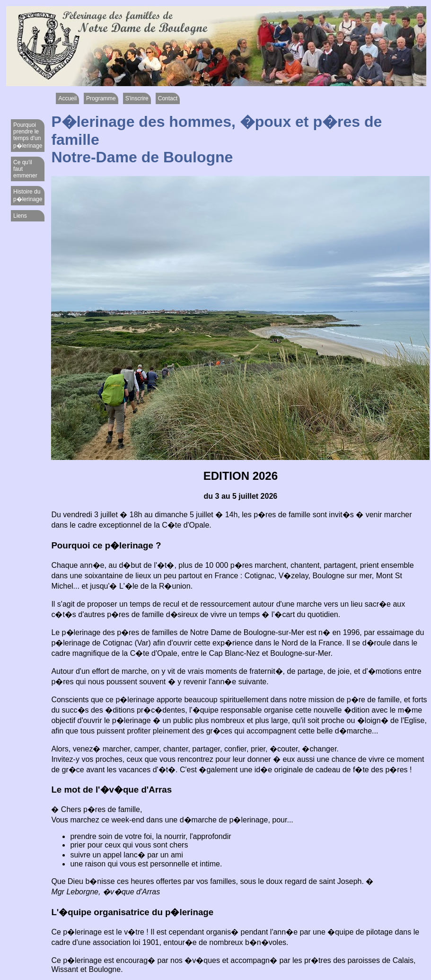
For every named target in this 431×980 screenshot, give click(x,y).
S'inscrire (137, 98)
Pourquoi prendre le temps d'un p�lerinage (28, 135)
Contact (168, 98)
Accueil (67, 98)
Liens (20, 216)
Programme (101, 98)
